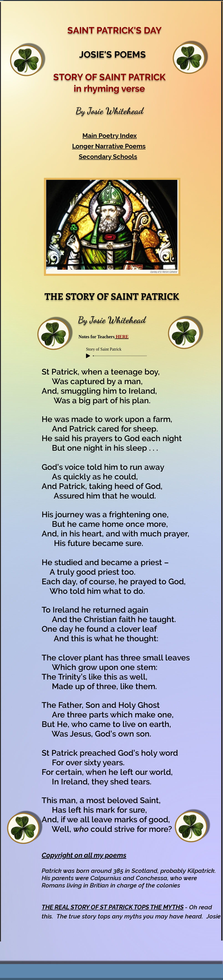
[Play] (88, 356)
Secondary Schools (108, 157)
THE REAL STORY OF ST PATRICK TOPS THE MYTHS (113, 907)
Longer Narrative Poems (109, 146)
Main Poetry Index (110, 136)
